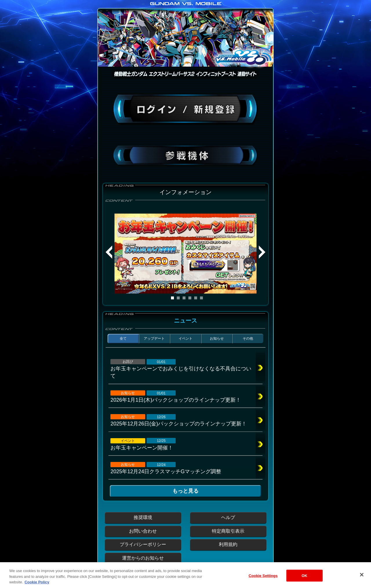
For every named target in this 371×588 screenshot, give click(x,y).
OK (304, 580)
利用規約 (228, 544)
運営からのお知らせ (143, 558)
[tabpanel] (185, 254)
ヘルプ (228, 517)
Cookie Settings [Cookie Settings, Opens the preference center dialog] (263, 580)
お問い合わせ (143, 531)
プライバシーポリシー (143, 544)
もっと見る (185, 491)
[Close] (362, 579)
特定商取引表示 (228, 531)
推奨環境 (143, 517)
